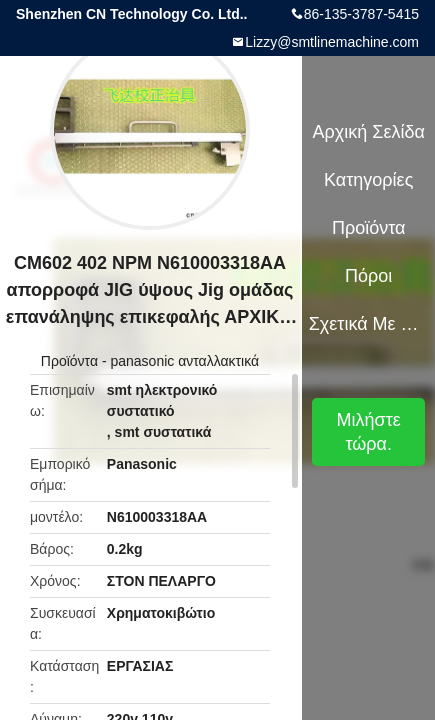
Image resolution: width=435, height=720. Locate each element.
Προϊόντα (69, 361)
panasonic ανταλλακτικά (184, 361)
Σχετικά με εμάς (369, 324)
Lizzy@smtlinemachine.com (332, 42)
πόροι (368, 276)
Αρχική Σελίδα (369, 132)
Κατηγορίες (368, 180)
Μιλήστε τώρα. (369, 432)
